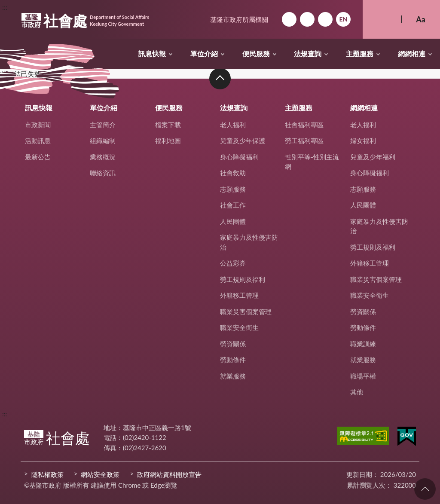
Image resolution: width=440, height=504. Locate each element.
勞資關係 (233, 344)
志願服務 (233, 189)
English (343, 19)
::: (5, 7)
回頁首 (425, 489)
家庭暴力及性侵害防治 (249, 242)
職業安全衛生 (239, 327)
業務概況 (103, 157)
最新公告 (38, 157)
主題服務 (360, 53)
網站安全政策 (100, 474)
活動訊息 (38, 141)
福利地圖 (168, 141)
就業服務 (233, 376)
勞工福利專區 (304, 141)
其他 (357, 392)
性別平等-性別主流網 (312, 162)
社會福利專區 (304, 125)
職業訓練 (363, 344)
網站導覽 (307, 19)
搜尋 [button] (382, 19)
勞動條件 (233, 360)
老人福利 (233, 125)
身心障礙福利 (239, 157)
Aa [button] (421, 19)
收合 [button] (220, 79)
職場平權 (363, 376)
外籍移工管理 (239, 295)
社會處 (85, 21)
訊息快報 (152, 53)
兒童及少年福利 (373, 157)
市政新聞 (38, 125)
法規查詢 (308, 53)
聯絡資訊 (103, 173)
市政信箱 (325, 19)
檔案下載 (168, 125)
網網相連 (412, 53)
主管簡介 (103, 125)
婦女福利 (363, 141)
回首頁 (289, 19)
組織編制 (103, 141)
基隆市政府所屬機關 (239, 19)
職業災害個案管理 (246, 312)
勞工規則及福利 (243, 279)
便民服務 (256, 53)
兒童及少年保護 (243, 141)
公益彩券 (233, 263)
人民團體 (233, 221)
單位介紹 (204, 53)
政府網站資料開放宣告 (169, 474)
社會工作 (233, 205)
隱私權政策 (47, 474)
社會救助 (233, 173)
